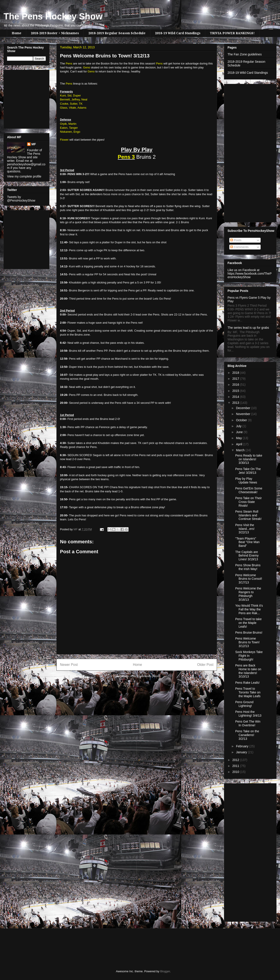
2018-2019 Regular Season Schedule (117, 33)
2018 (236, 373)
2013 (236, 403)
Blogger (165, 971)
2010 (236, 772)
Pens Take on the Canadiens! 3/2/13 (247, 735)
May (239, 438)
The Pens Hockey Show (53, 16)
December (243, 408)
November (243, 414)
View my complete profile (24, 176)
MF (34, 144)
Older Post (205, 665)
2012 (236, 760)
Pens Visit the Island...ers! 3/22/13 (245, 529)
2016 (236, 385)
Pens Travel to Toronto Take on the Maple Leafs (248, 692)
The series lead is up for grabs (248, 328)
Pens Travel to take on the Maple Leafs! (248, 623)
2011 (236, 766)
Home (17, 33)
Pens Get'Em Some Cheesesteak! (249, 490)
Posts (236, 240)
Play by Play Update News (246, 481)
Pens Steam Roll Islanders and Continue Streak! (248, 515)
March (241, 450)
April (239, 444)
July (239, 426)
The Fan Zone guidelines (245, 54)
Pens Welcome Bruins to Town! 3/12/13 (247, 642)
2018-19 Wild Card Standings (178, 33)
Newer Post (69, 665)
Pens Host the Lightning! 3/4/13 (248, 714)
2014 (236, 397)
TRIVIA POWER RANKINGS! (232, 33)
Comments (239, 247)
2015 (236, 391)
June (240, 432)
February (243, 746)
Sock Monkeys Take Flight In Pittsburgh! (249, 656)
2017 (236, 379)
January (242, 752)
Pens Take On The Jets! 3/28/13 (248, 471)
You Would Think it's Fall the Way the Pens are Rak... (249, 609)
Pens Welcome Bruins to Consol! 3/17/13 (249, 579)
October (242, 420)
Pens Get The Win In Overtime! (248, 723)
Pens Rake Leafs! (247, 683)
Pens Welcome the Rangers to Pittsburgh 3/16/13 (248, 594)
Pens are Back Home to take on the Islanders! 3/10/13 (248, 671)
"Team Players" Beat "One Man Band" (247, 542)
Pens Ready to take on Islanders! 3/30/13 (249, 459)
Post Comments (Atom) (145, 676)
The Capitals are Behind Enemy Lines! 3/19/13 (247, 556)
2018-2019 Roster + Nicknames (55, 33)
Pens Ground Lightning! (244, 704)
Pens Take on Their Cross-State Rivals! (248, 502)
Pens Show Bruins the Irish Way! (248, 567)
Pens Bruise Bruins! (249, 633)
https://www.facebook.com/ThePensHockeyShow (250, 275)
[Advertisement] (20, 98)
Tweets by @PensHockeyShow (21, 199)
